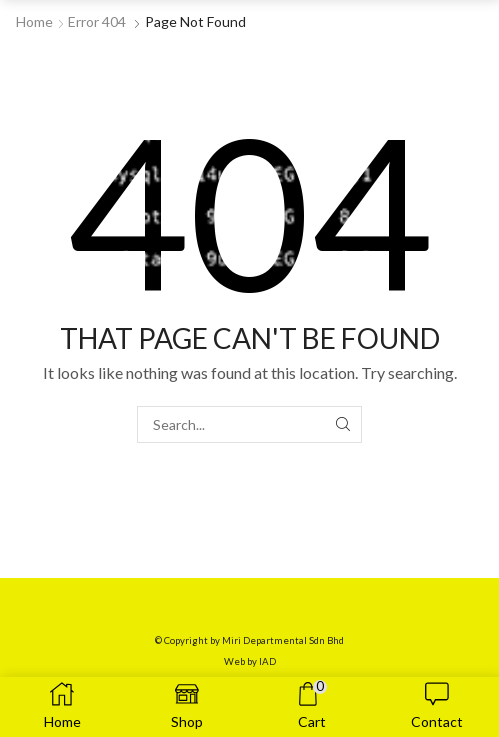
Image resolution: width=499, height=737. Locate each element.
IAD (267, 661)
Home (34, 21)
